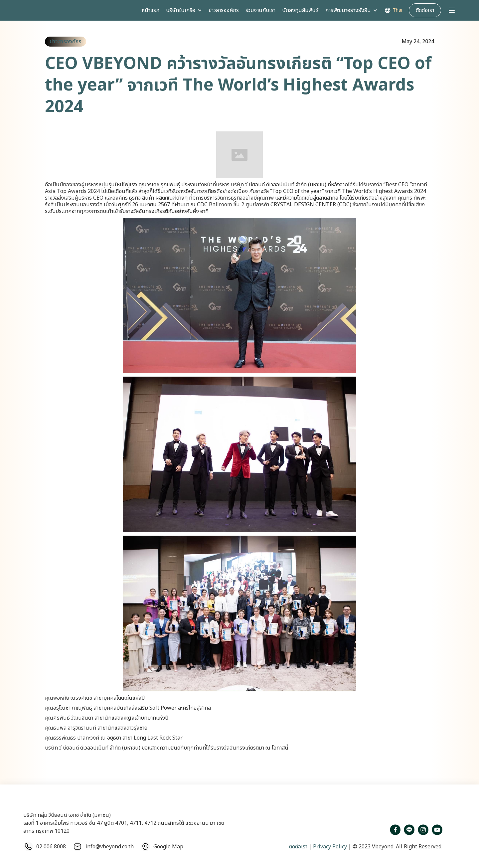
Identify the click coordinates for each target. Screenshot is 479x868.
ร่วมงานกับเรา (260, 10)
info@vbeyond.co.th (110, 847)
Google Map (168, 847)
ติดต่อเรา (298, 847)
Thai (398, 10)
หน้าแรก (151, 10)
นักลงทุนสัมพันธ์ (300, 10)
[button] (184, 10)
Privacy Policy (329, 847)
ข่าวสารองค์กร (224, 10)
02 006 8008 (51, 847)
